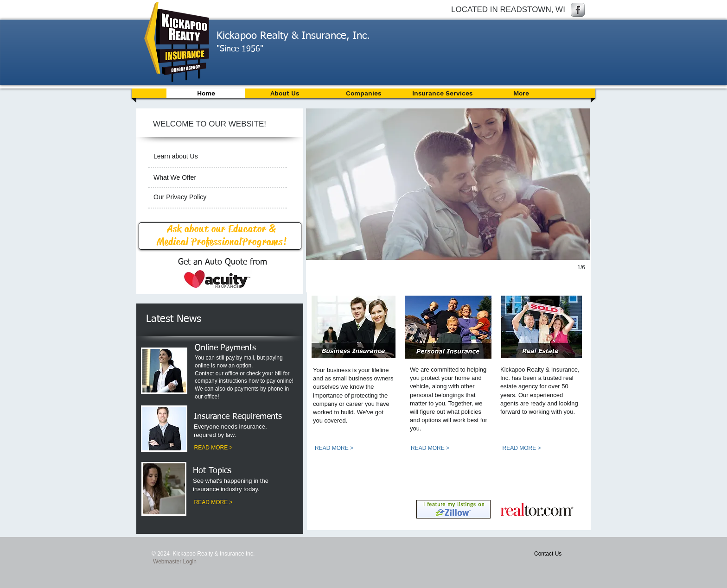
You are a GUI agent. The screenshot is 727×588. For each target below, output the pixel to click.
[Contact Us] (556, 554)
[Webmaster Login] (175, 562)
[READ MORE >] (213, 448)
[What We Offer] (217, 178)
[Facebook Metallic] (578, 10)
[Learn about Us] (216, 156)
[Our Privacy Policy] (217, 197)
